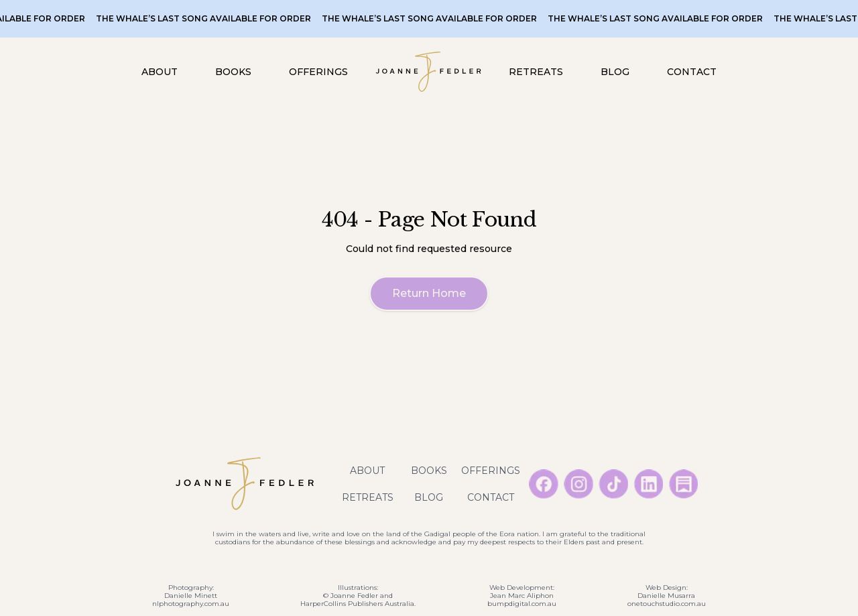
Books (429, 470)
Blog (429, 497)
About (367, 470)
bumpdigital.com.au (522, 603)
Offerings (491, 470)
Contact (491, 497)
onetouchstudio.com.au (667, 603)
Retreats (368, 497)
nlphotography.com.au (191, 603)
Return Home (429, 293)
